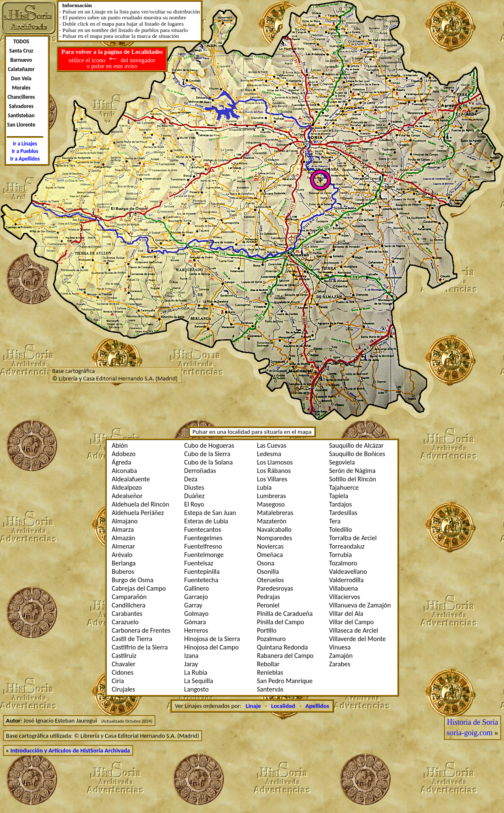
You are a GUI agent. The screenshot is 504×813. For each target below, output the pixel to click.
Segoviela (342, 462)
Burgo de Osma (133, 580)
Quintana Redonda (282, 647)
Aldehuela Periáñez (138, 513)
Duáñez (194, 496)
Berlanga (124, 563)
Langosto (197, 689)
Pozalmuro (272, 639)
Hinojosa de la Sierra (212, 639)
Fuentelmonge (204, 555)
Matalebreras (275, 513)
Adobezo (124, 454)
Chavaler (123, 664)
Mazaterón (272, 521)
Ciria (118, 681)
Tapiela (339, 496)
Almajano (125, 521)
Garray (193, 605)
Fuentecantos (203, 529)
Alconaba (124, 471)
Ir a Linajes (25, 144)
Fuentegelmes (203, 538)
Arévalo (122, 555)
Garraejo (196, 597)
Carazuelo (125, 622)
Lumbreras (272, 496)
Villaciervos (345, 597)
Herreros (196, 630)
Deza (191, 479)
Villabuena (344, 588)
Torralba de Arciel (353, 538)
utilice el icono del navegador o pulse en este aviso (112, 59)
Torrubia (341, 555)
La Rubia (196, 672)
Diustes (194, 487)
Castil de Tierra (132, 639)
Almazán (123, 538)
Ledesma (269, 454)
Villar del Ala (346, 614)
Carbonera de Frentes (141, 630)
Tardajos (341, 504)
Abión (120, 445)
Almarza (123, 529)
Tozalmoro (343, 563)
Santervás (270, 689)
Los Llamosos (275, 462)
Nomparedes (275, 538)
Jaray (191, 664)
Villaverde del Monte (358, 639)
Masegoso (271, 504)
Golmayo (197, 614)
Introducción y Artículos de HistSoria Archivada (70, 750)
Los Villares (272, 479)
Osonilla (268, 571)
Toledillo (341, 529)
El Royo (194, 504)
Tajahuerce (344, 487)
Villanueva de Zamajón (360, 605)
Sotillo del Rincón (353, 479)
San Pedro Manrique (285, 681)
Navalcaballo (274, 529)
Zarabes (340, 664)
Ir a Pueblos (25, 151)
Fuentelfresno (203, 546)
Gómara (195, 622)
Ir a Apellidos (25, 159)
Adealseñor (127, 496)
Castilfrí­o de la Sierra (140, 647)
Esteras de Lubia (206, 521)
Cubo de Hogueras (209, 445)
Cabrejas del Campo (139, 588)
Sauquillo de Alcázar (357, 445)
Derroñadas (200, 471)
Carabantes (127, 614)
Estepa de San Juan (210, 513)
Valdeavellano (348, 571)
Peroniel (268, 605)
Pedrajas (269, 597)
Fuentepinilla (202, 571)
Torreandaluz (347, 546)
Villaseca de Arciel (354, 630)
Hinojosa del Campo (212, 647)
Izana (192, 656)
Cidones (123, 672)
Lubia (264, 487)
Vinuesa (340, 647)
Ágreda (121, 462)
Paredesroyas (275, 588)
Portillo (267, 630)
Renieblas (270, 672)
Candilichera (129, 605)
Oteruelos (270, 580)
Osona (266, 563)
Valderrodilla (346, 580)
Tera (335, 521)
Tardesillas (343, 513)
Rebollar (268, 664)
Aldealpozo (127, 487)
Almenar (123, 546)
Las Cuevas (272, 445)
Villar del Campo (352, 622)
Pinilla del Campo (281, 622)
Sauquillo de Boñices (357, 454)
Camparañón (129, 597)
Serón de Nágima (353, 471)
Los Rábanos (274, 471)
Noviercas (270, 546)
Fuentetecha (201, 580)
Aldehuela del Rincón (140, 504)
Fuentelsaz (199, 563)
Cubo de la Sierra (207, 454)
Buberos (123, 571)
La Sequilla (199, 681)
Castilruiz (124, 656)
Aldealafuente (131, 479)
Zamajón (341, 656)
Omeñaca (270, 555)
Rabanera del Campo (285, 656)
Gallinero (197, 588)
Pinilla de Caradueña (285, 614)
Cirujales (123, 689)
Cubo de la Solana (209, 462)
